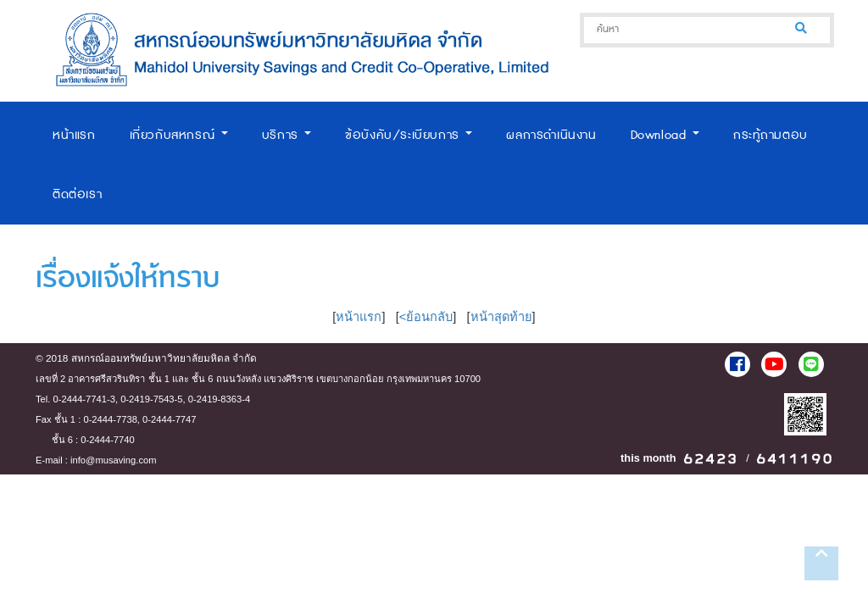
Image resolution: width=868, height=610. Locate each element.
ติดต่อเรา (77, 194)
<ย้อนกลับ (426, 317)
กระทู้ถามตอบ (771, 135)
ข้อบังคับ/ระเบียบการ (409, 135)
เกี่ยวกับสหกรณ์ (179, 135)
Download (665, 135)
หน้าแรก (74, 135)
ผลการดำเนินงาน (551, 135)
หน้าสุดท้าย (501, 317)
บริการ (287, 135)
